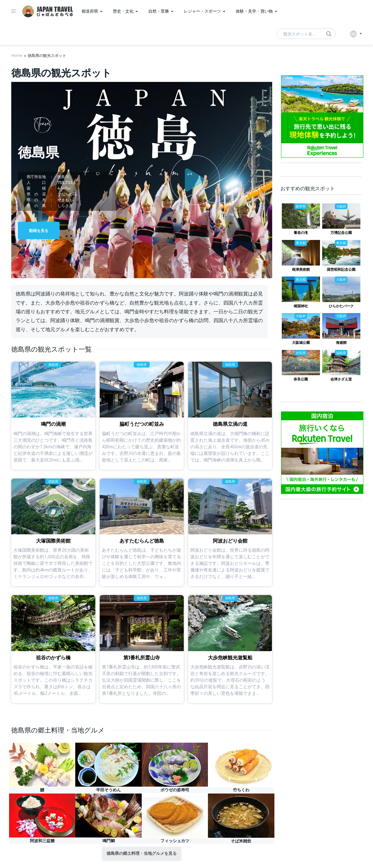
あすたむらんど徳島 (142, 537)
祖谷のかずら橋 (53, 654)
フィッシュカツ (175, 837)
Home (17, 55)
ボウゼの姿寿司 (175, 786)
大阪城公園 (301, 342)
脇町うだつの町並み (142, 420)
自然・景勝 (159, 11)
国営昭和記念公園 (341, 269)
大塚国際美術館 (53, 537)
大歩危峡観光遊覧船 (230, 654)
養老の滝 (301, 233)
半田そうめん (108, 786)
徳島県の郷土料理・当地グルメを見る (142, 849)
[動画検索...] (306, 34)
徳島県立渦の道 (230, 420)
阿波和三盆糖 (42, 837)
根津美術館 (301, 269)
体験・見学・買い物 (254, 11)
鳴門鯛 (109, 837)
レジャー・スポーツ (202, 11)
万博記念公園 (341, 233)
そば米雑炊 (241, 837)
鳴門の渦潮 (53, 420)
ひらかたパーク (341, 306)
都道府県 (90, 11)
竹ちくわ (241, 786)
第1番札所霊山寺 (142, 654)
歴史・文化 (123, 11)
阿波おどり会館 (230, 537)
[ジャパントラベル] (48, 11)
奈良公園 (301, 379)
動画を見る (39, 230)
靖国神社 (301, 306)
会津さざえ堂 (341, 379)
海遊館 (341, 342)
